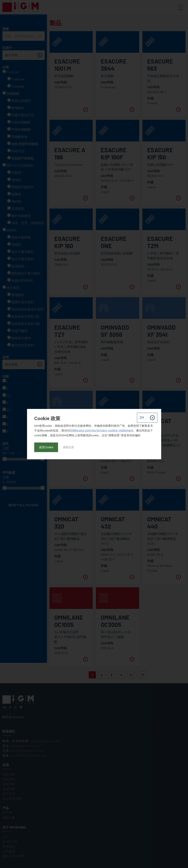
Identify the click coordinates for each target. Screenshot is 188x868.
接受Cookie (46, 447)
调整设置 (68, 447)
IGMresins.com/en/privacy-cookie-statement (101, 430)
